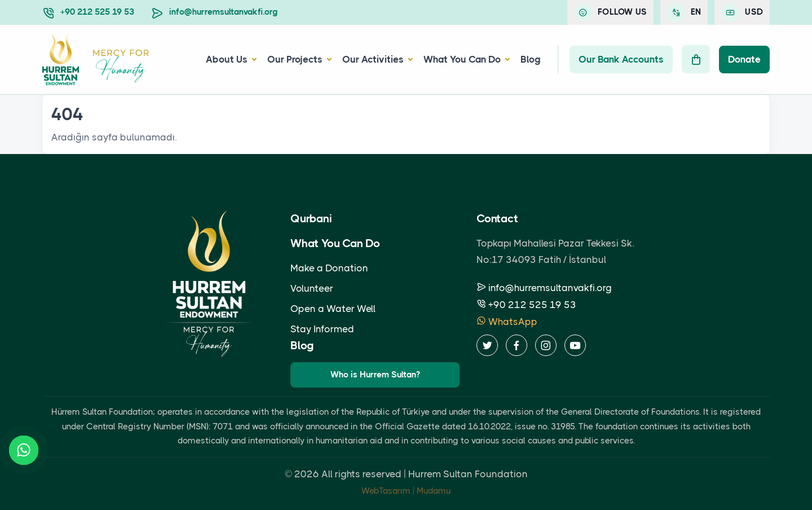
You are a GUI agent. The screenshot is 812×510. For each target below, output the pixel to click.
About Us (227, 59)
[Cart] (696, 59)
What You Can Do (462, 59)
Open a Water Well (333, 309)
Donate (744, 59)
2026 (307, 474)
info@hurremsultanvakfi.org (224, 12)
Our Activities (373, 59)
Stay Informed (322, 329)
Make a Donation (329, 268)
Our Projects (295, 59)
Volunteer (312, 288)
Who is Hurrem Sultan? (375, 375)
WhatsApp (507, 322)
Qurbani (311, 219)
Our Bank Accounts (621, 59)
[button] (253, 60)
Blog (531, 59)
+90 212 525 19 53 (97, 12)
